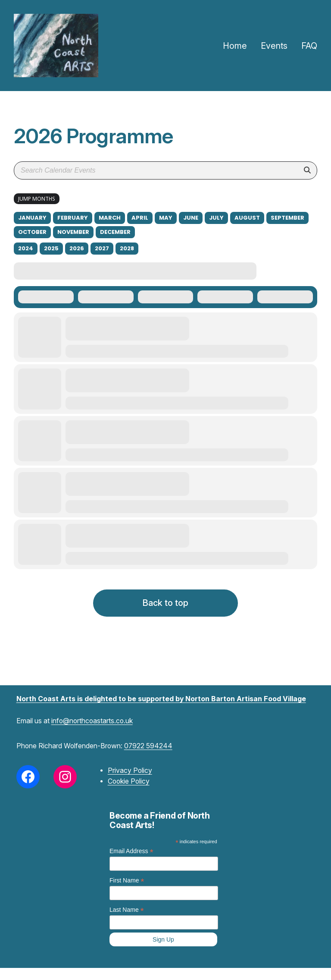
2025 (51, 248)
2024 (26, 248)
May (166, 218)
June (191, 218)
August (247, 218)
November (73, 232)
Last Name (127, 910)
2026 (77, 248)
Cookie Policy (129, 781)
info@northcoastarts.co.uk (92, 721)
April (140, 218)
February (73, 218)
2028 (127, 248)
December (115, 232)
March (110, 218)
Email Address (131, 851)
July (216, 218)
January (32, 218)
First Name (127, 881)
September (287, 218)
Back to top (165, 603)
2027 (102, 248)
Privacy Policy (130, 770)
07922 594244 (148, 746)
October (32, 232)
